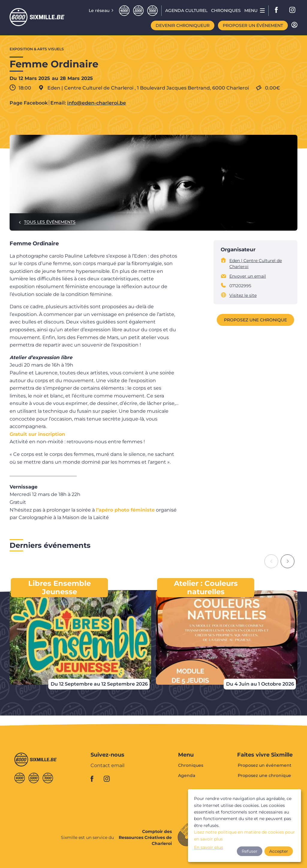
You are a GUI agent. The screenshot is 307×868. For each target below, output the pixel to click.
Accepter (279, 851)
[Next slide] (288, 561)
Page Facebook (29, 103)
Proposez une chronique (255, 320)
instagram (293, 10)
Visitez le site (243, 295)
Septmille (152, 11)
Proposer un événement (253, 25)
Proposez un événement (265, 766)
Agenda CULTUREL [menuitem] (186, 10)
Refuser (250, 851)
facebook (278, 10)
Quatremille (124, 11)
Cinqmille (138, 11)
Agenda (187, 775)
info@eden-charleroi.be (97, 103)
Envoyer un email (248, 276)
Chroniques (191, 766)
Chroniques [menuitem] (226, 10)
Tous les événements (50, 222)
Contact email (107, 766)
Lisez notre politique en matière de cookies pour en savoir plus (244, 835)
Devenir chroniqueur (183, 25)
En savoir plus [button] (209, 847)
